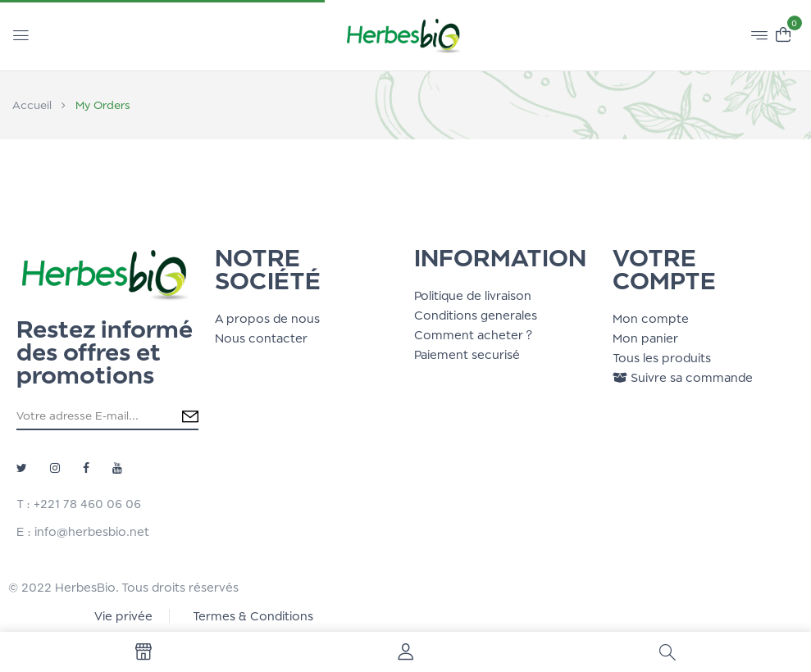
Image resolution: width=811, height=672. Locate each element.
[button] (783, 33)
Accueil (32, 105)
